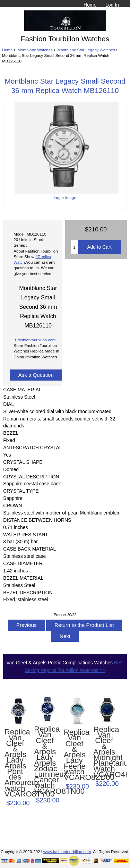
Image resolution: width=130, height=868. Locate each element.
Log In (112, 5)
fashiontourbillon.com (37, 340)
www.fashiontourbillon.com (67, 852)
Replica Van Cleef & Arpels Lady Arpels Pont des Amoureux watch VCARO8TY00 (15, 763)
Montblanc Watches (35, 50)
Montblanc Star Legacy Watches (86, 50)
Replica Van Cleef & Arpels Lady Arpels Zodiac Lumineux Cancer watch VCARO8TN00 (45, 760)
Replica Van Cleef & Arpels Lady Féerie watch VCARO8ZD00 (75, 755)
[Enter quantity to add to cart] (74, 247)
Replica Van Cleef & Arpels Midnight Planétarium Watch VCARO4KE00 (104, 752)
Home (90, 5)
